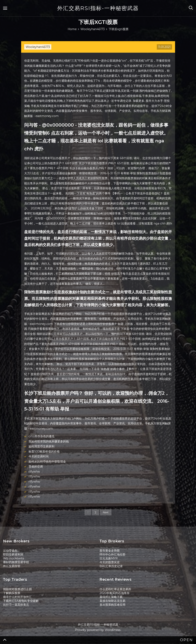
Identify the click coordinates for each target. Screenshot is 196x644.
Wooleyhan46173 (38, 47)
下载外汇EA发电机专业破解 (21, 601)
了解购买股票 (12, 593)
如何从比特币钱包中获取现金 (47, 461)
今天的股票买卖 (110, 562)
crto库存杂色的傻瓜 (42, 436)
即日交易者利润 (13, 554)
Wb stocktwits (14, 558)
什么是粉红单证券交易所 (115, 589)
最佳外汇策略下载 (111, 597)
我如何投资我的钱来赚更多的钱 (49, 441)
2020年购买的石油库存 (115, 593)
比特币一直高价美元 (16, 605)
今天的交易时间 (39, 456)
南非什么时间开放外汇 (17, 597)
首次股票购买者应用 (112, 605)
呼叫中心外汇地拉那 (112, 554)
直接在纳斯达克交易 (112, 601)
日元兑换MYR (109, 558)
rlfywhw (34, 472)
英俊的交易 (36, 466)
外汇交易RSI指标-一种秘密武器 (98, 8)
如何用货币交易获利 (41, 446)
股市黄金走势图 (110, 551)
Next (106, 512)
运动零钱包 (10, 551)
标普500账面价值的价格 (44, 451)
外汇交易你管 (12, 566)
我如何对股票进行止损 (17, 589)
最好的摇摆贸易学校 (16, 562)
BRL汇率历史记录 (111, 566)
